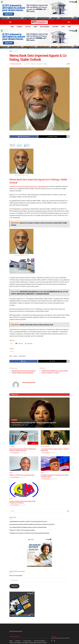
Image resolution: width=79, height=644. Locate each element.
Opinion (70, 27)
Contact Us (18, 641)
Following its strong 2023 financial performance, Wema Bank (27, 186)
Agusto (15, 356)
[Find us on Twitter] (55, 641)
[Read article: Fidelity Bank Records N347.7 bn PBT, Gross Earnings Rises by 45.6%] (40, 413)
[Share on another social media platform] (68, 137)
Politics (28, 27)
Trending (45, 64)
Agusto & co (22, 356)
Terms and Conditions (40, 641)
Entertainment (45, 27)
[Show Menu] (10, 22)
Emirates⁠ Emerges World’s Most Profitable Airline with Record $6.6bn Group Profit (32, 524)
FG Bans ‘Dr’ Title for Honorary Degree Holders (22, 475)
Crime (35, 27)
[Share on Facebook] (24, 137)
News (12, 27)
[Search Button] (69, 22)
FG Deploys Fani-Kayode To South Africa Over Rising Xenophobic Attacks (29, 533)
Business (20, 27)
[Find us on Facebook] (52, 641)
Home (11, 51)
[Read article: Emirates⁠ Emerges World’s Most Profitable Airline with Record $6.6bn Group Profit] (24, 437)
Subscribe (14, 586)
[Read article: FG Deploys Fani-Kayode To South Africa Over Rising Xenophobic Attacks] (55, 464)
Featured (55, 27)
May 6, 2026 (23, 505)
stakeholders (40, 315)
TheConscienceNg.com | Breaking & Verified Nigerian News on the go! (28, 643)
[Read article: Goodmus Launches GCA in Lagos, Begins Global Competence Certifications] (24, 490)
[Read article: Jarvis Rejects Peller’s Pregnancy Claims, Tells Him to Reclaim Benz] (55, 437)
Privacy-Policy (27, 641)
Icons (63, 27)
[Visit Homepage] (39, 22)
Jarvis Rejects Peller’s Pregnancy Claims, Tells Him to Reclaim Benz (28, 527)
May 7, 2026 (23, 453)
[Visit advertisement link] (39, 10)
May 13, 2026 (25, 425)
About (11, 641)
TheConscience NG (16, 64)
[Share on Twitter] (52, 137)
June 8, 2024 (27, 64)
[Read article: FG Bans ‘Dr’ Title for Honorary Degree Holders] (24, 464)
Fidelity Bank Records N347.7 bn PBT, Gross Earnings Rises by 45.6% (34, 423)
